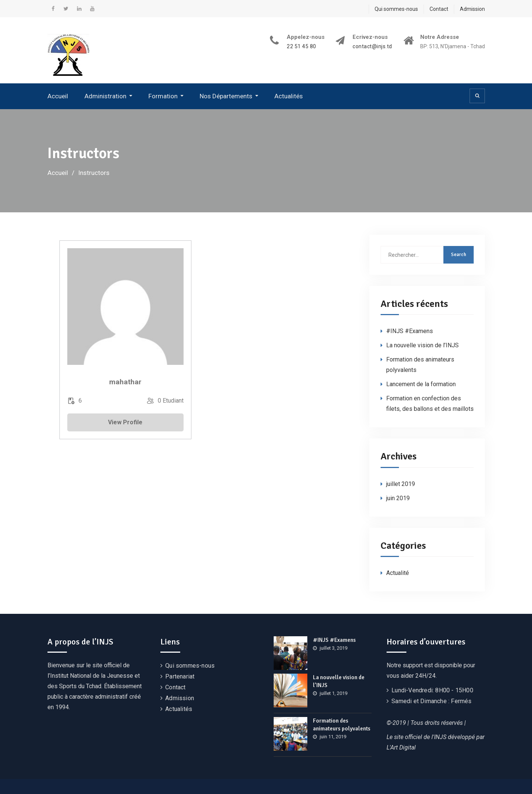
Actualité (398, 573)
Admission (472, 9)
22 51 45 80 (302, 47)
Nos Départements (226, 96)
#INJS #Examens (410, 331)
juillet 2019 (401, 484)
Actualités (289, 96)
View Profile (125, 422)
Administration (105, 96)
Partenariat (180, 676)
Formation (163, 96)
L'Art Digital (401, 747)
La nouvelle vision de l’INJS (422, 345)
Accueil (58, 96)
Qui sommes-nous (396, 9)
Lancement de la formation (421, 384)
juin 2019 (398, 498)
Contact (439, 9)
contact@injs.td (372, 47)
